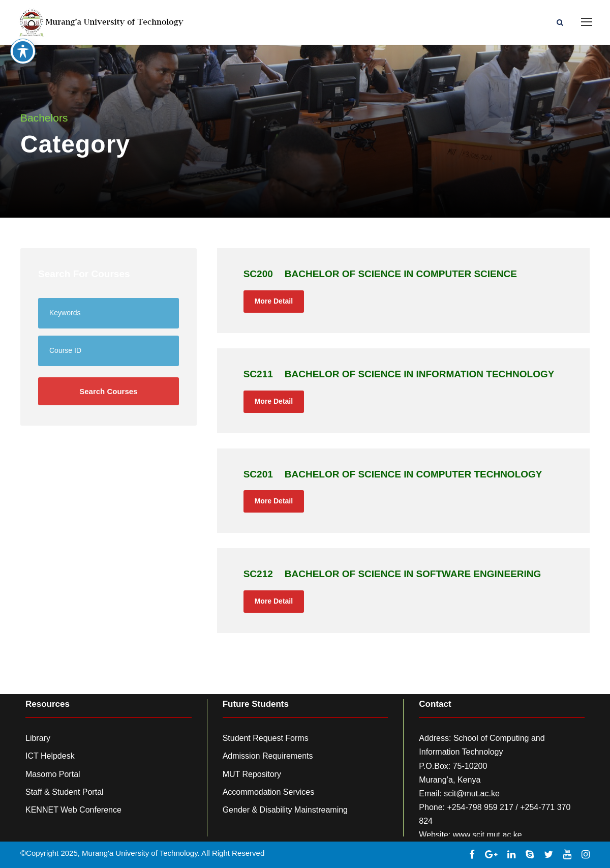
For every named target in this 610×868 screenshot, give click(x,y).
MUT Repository (252, 774)
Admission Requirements (268, 756)
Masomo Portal (53, 774)
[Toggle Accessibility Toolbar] (23, 35)
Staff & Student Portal (65, 792)
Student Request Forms (266, 738)
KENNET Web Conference (73, 810)
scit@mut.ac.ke (472, 794)
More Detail (274, 301)
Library (38, 738)
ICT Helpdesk (50, 756)
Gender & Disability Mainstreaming (285, 810)
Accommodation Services (269, 792)
